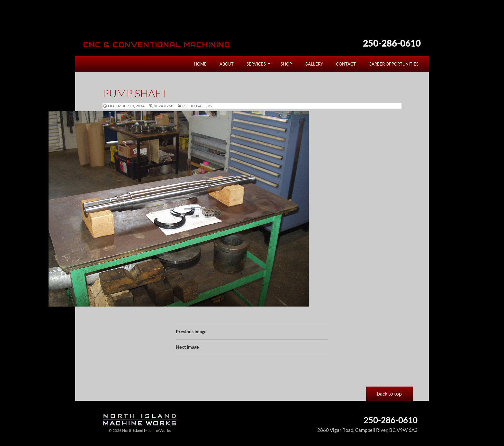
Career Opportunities (394, 64)
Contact (346, 64)
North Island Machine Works (137, 24)
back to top (389, 393)
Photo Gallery (198, 106)
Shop (286, 64)
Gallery (314, 64)
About (227, 64)
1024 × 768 (164, 106)
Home (200, 64)
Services (256, 64)
